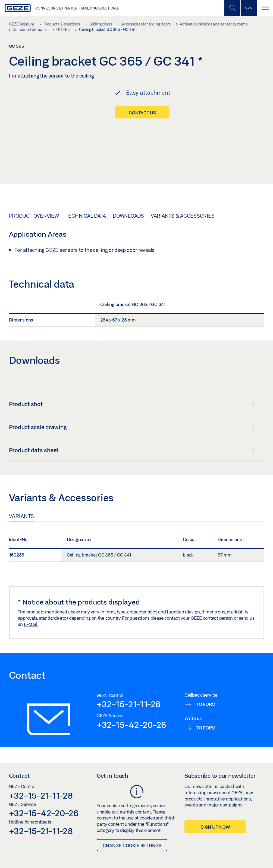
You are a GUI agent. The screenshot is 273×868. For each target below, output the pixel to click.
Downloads (128, 173)
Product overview (34, 173)
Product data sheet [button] (133, 407)
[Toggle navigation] (265, 8)
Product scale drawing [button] (133, 384)
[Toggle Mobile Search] (232, 8)
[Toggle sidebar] (249, 8)
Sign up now (215, 784)
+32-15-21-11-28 (129, 661)
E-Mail (31, 581)
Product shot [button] (133, 361)
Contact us (142, 113)
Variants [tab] (22, 473)
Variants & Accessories (183, 173)
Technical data (86, 173)
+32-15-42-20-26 (131, 681)
